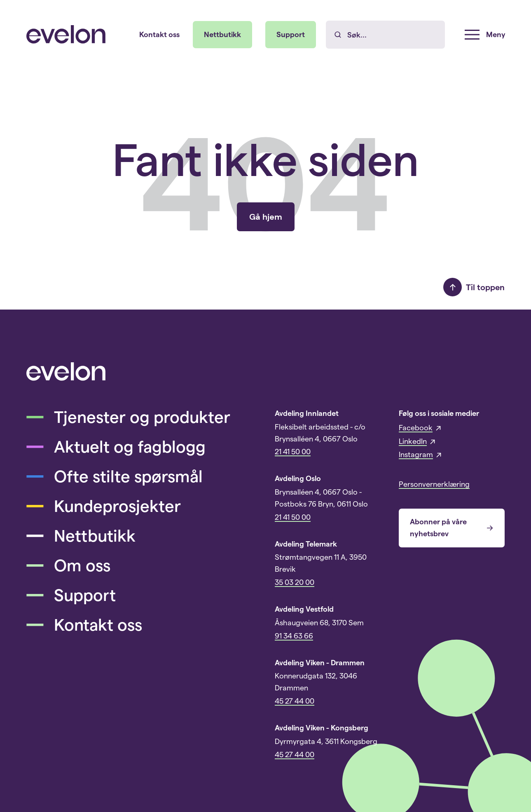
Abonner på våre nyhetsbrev (452, 528)
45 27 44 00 (295, 701)
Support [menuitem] (291, 34)
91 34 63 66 (294, 636)
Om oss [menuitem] (68, 566)
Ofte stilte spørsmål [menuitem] (115, 476)
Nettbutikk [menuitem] (222, 34)
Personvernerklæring (434, 484)
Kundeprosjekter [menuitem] (104, 506)
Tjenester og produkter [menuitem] (128, 417)
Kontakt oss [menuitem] (159, 34)
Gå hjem (266, 217)
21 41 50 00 (293, 452)
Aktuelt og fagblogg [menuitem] (116, 447)
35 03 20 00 (295, 582)
